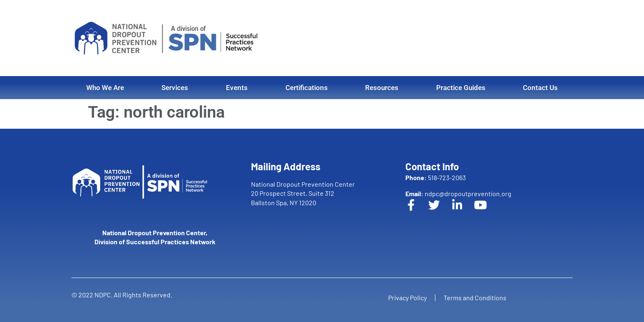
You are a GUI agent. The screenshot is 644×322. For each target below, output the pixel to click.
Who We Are (105, 88)
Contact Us (540, 88)
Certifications (307, 88)
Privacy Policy (407, 298)
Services (175, 88)
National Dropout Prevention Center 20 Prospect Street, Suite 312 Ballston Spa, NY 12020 (303, 193)
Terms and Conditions (475, 298)
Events (237, 88)
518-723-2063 (436, 177)
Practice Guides (461, 88)
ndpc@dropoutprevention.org (458, 193)
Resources (382, 88)
